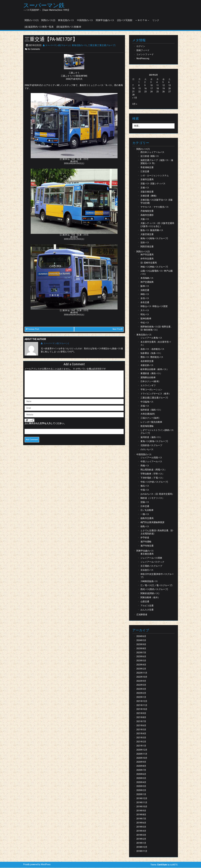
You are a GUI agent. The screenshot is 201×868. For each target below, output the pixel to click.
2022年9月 (141, 681)
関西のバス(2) (48, 21)
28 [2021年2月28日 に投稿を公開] (133, 95)
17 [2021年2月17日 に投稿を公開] (151, 89)
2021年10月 (142, 710)
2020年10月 (142, 758)
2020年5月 (141, 778)
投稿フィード (143, 51)
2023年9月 (141, 645)
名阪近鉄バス (147, 365)
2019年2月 (141, 839)
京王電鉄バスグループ (151, 566)
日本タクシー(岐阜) (150, 382)
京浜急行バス (147, 570)
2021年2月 (141, 742)
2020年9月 (141, 762)
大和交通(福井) (148, 414)
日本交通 (145, 506)
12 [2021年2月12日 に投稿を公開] (164, 86)
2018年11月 (142, 851)
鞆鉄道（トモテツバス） (152, 498)
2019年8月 (141, 815)
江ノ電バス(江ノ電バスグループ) (156, 586)
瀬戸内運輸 (146, 542)
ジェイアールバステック (152, 562)
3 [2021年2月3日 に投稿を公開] (151, 82)
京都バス (145, 188)
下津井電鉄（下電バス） (152, 478)
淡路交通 (145, 290)
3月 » (135, 104)
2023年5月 (141, 661)
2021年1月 (141, 746)
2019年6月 (141, 823)
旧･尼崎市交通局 (149, 263)
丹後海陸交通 (147, 211)
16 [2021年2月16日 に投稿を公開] (145, 89)
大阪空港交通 (147, 235)
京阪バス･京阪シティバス (153, 184)
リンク (156, 21)
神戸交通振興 (147, 282)
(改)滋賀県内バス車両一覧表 (39, 27)
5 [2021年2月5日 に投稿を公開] (163, 82)
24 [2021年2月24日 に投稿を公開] (151, 92)
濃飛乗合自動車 (148, 378)
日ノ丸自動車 (147, 511)
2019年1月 (141, 843)
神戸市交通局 (147, 255)
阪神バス (145, 286)
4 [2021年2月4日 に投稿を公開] (157, 82)
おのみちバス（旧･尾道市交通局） (157, 494)
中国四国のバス (85, 21)
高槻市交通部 (147, 215)
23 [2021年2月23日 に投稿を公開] (145, 92)
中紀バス (145, 323)
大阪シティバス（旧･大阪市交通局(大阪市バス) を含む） (157, 225)
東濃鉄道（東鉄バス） (151, 374)
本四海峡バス (147, 278)
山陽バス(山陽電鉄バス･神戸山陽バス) (157, 273)
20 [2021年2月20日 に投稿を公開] (170, 89)
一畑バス (145, 515)
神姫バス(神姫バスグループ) (154, 267)
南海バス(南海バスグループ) (154, 239)
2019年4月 (141, 831)
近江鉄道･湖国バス (150, 157)
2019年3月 (141, 835)
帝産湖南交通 (147, 168)
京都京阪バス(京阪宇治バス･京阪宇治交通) (157, 202)
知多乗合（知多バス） (151, 353)
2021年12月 (142, 701)
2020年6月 (141, 774)
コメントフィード (145, 55)
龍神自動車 (146, 319)
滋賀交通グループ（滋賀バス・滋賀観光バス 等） (157, 162)
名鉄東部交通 (147, 361)
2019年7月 (141, 819)
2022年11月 (142, 673)
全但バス (145, 299)
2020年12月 (142, 750)
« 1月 (135, 98)
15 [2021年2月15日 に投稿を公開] (140, 89)
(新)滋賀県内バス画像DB (69, 27)
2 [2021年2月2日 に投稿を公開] (145, 82)
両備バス (145, 466)
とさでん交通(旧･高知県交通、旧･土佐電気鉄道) (157, 532)
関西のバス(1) (32, 21)
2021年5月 (141, 730)
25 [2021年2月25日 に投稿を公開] (158, 92)
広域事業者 (142, 615)
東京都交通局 (147, 554)
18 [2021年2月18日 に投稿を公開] (158, 89)
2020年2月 (141, 791)
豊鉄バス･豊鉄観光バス (152, 357)
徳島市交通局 (147, 519)
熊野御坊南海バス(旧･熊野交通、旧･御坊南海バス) (157, 328)
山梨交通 (145, 602)
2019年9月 (141, 811)
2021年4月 (141, 734)
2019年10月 (142, 807)
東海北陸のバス (66, 21)
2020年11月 (142, 754)
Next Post (118, 329)
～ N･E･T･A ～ (142, 21)
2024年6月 (141, 637)
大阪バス (145, 219)
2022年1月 (141, 697)
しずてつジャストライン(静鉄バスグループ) (157, 432)
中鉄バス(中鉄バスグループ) (154, 482)
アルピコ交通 (147, 606)
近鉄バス (145, 243)
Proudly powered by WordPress (37, 865)
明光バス (145, 315)
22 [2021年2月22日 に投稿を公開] (140, 92)
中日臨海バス (147, 402)
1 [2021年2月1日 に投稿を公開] (139, 82)
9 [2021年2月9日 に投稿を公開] (145, 86)
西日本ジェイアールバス (152, 152)
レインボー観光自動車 (151, 422)
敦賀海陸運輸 (147, 426)
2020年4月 (141, 783)
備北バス (145, 486)
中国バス (145, 490)
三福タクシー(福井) (150, 418)
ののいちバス (147, 450)
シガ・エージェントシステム (155, 176)
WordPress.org (143, 59)
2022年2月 (141, 693)
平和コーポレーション (151, 390)
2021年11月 (142, 706)
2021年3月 (141, 738)
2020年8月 (141, 766)
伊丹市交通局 (147, 259)
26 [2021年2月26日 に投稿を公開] (164, 92)
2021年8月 (141, 718)
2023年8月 (141, 649)
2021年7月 (141, 722)
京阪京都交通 (147, 192)
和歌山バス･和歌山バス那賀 (154, 307)
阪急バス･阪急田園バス (152, 231)
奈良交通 (145, 303)
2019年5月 (141, 827)
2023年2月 (141, 669)
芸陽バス (145, 502)
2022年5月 (141, 685)
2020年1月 (141, 795)
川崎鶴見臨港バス (149, 582)
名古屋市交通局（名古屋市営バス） (156, 344)
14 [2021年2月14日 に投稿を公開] (133, 89)
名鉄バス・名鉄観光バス (152, 349)
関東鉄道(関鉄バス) (150, 594)
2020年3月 (141, 787)
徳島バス (145, 527)
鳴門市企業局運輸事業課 (152, 523)
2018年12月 (142, 847)
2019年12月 (142, 799)
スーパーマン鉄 (45, 6)
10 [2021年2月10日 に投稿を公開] (151, 86)
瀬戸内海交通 (147, 546)
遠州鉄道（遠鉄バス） (151, 437)
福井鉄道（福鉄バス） (151, 410)
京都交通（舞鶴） (149, 196)
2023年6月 (141, 657)
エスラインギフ (148, 386)
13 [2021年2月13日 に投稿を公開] (170, 86)
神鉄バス (145, 294)
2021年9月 (141, 714)
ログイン (141, 47)
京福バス (145, 406)
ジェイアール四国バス (151, 458)
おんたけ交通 (147, 610)
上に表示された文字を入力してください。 (45, 424)
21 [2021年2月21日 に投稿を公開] (133, 92)
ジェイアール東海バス (151, 338)
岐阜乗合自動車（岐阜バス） (155, 370)
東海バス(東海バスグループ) (154, 442)
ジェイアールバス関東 (151, 558)
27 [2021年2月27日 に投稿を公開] (170, 92)
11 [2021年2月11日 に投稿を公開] (158, 86)
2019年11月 (142, 803)
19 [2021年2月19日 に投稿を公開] (164, 89)
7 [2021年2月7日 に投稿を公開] (133, 86)
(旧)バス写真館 (125, 21)
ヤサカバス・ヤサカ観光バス (155, 207)
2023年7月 (141, 653)
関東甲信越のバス (105, 21)
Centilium (162, 865)
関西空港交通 (147, 247)
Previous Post (32, 329)
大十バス (145, 311)
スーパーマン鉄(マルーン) (57, 46)
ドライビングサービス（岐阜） (156, 394)
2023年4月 (141, 665)
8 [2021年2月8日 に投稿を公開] (139, 86)
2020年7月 (141, 770)
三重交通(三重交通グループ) (102, 46)
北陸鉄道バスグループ (151, 446)
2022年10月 (142, 677)
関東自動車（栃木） (150, 598)
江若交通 (145, 172)
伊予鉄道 (145, 538)
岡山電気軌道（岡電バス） (153, 470)
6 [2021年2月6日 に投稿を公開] (169, 82)
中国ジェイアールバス (151, 462)
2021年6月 (141, 726)
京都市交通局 (147, 180)
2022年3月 (141, 689)
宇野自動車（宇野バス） (152, 474)
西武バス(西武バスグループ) (154, 590)
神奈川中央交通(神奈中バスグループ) (157, 576)
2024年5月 (141, 641)
